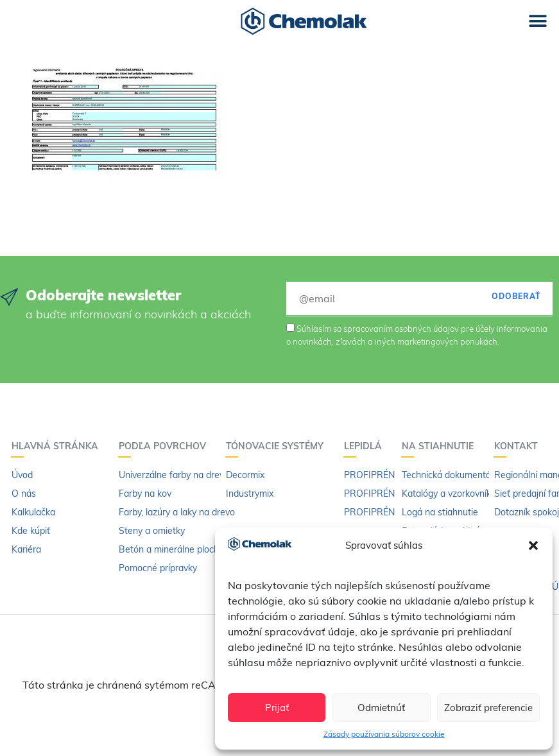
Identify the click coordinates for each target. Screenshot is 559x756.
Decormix (245, 475)
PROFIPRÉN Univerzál (390, 475)
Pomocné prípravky (158, 568)
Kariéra (26, 549)
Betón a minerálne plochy (171, 549)
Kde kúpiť (31, 531)
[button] (533, 546)
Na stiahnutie (441, 446)
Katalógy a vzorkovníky (449, 494)
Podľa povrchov (166, 446)
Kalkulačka (33, 512)
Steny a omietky (152, 531)
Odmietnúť (381, 708)
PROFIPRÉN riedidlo (385, 512)
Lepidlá (366, 446)
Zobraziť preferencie (488, 708)
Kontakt (519, 446)
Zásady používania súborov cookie (384, 734)
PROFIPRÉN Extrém (385, 494)
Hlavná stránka (58, 446)
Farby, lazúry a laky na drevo (177, 512)
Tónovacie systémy (278, 446)
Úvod (22, 475)
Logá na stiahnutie (440, 512)
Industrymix (250, 494)
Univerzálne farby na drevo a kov (186, 475)
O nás (24, 494)
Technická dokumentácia (452, 475)
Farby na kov (145, 494)
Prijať (277, 708)
